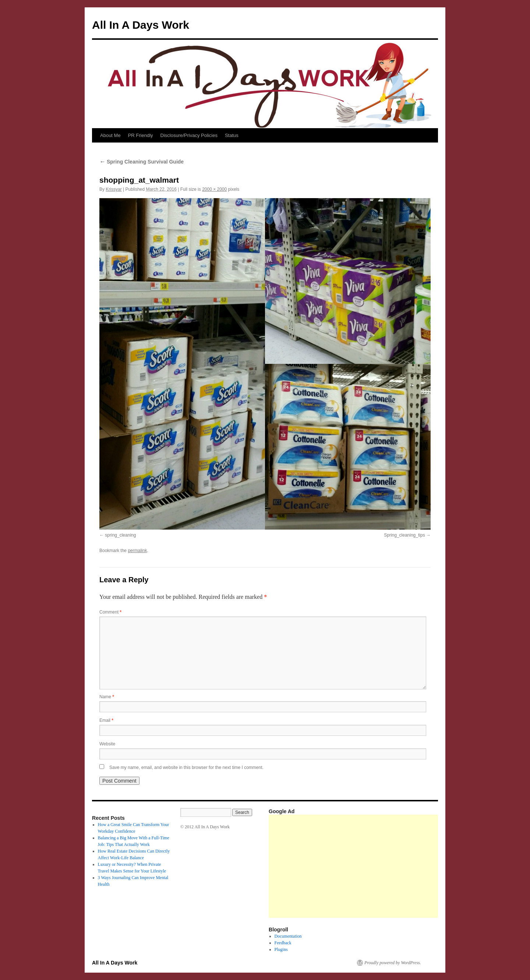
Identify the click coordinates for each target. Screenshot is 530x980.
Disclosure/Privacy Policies (189, 135)
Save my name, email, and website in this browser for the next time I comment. (186, 768)
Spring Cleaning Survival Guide (142, 162)
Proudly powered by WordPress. (393, 963)
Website (107, 744)
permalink (137, 551)
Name (107, 697)
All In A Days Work (141, 25)
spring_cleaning (120, 535)
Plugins (281, 949)
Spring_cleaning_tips (404, 535)
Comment (110, 612)
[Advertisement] (399, 866)
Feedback (283, 943)
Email (106, 720)
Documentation (288, 936)
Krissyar (114, 189)
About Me (110, 135)
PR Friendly (141, 135)
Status (232, 135)
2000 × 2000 (214, 189)
